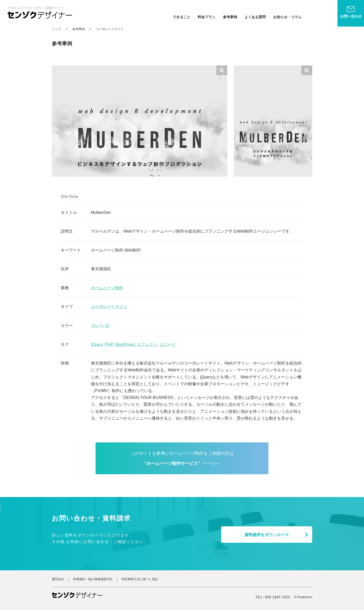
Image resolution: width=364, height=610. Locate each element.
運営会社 (58, 579)
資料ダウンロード (267, 535)
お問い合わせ (351, 16)
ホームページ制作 (107, 288)
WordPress (125, 344)
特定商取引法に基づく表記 (140, 579)
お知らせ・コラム (287, 17)
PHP (109, 344)
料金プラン (207, 17)
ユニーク (168, 344)
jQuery (97, 344)
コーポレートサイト (109, 307)
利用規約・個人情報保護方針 (93, 579)
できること (181, 17)
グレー (97, 325)
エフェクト (147, 344)
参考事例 (230, 17)
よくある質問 (255, 17)
